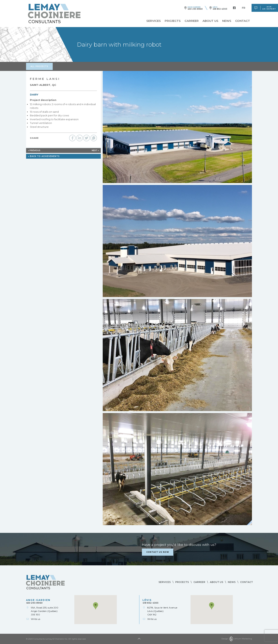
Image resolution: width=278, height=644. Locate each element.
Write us (36, 619)
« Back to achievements (44, 156)
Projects (173, 21)
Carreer (192, 21)
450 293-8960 (195, 9)
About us (210, 21)
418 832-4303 (220, 9)
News (227, 21)
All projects (39, 66)
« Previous (34, 150)
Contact (243, 21)
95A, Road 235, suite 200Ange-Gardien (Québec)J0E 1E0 (45, 611)
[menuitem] (244, 8)
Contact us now (158, 552)
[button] (96, 606)
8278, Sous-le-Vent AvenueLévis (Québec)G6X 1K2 (162, 611)
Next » (95, 150)
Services (154, 21)
